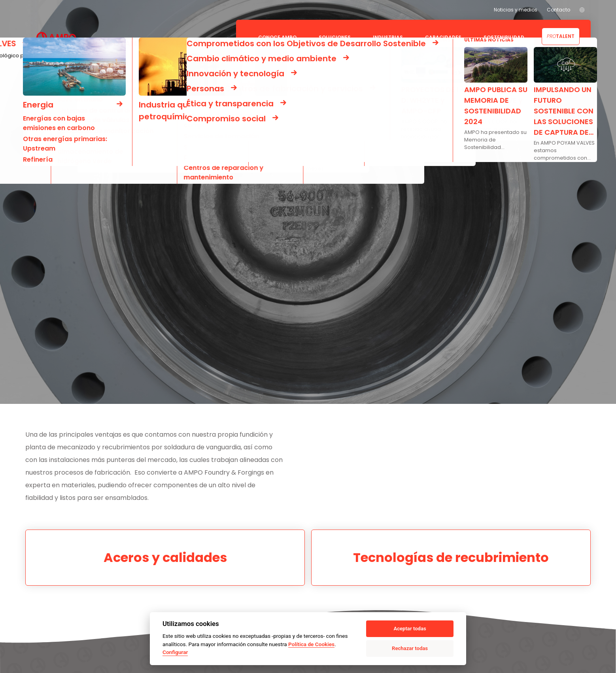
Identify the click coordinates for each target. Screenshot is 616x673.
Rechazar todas (410, 648)
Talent (561, 36)
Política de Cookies (311, 644)
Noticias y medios (516, 10)
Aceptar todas (410, 629)
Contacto (558, 10)
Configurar (175, 652)
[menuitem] (582, 10)
